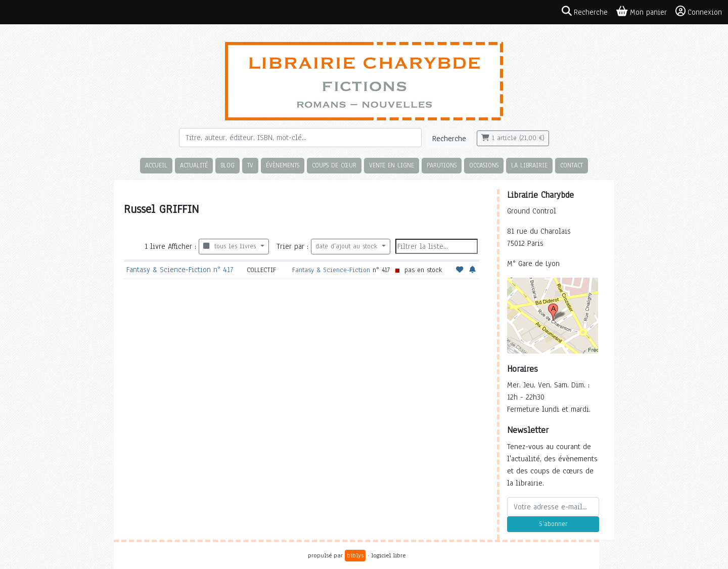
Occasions (484, 165)
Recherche (449, 139)
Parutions (442, 165)
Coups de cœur (334, 165)
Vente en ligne (392, 165)
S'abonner (553, 524)
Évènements (283, 165)
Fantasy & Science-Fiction (331, 270)
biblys (355, 555)
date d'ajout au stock (348, 246)
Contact (572, 165)
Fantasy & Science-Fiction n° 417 (180, 270)
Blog (227, 165)
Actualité (194, 165)
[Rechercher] (300, 138)
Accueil (156, 165)
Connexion (699, 12)
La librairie (529, 165)
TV (250, 165)
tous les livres (231, 246)
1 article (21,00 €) (513, 138)
